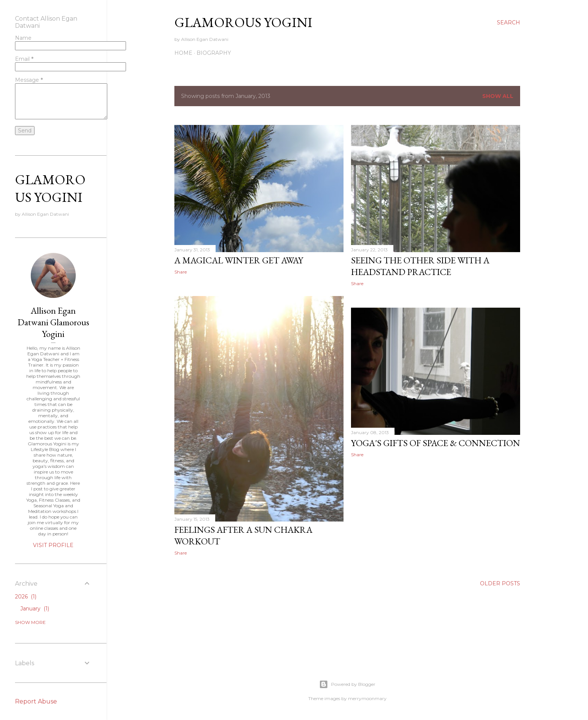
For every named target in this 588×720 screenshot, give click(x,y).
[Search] (508, 23)
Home (183, 53)
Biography (214, 53)
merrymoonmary (367, 698)
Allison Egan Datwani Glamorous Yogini (53, 322)
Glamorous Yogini (243, 22)
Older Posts (500, 583)
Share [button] (181, 272)
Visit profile (53, 545)
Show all (498, 96)
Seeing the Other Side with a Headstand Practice (420, 266)
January (35, 609)
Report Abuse (36, 701)
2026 (26, 597)
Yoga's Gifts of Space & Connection (436, 443)
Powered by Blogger (347, 684)
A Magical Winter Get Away (239, 260)
